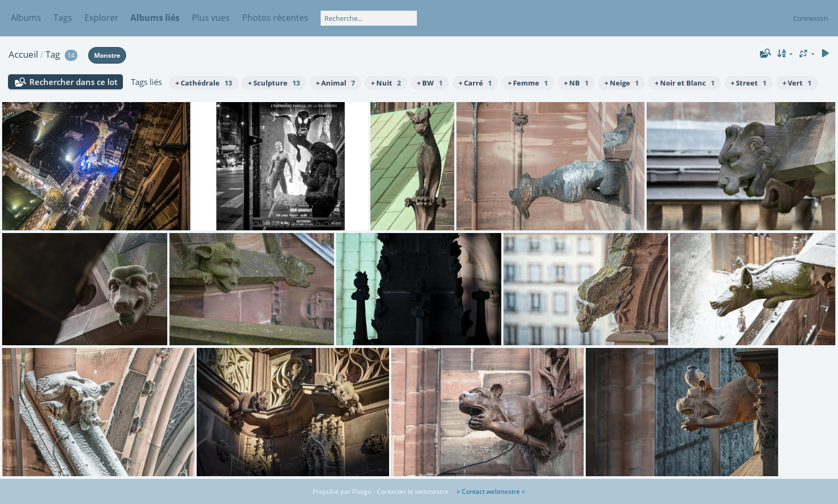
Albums (26, 18)
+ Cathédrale (204, 83)
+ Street (748, 83)
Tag (53, 54)
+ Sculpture (274, 83)
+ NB (576, 83)
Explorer (102, 18)
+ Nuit (386, 83)
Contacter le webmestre (413, 491)
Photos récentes (275, 18)
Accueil (23, 54)
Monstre (107, 55)
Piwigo (362, 491)
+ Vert (797, 83)
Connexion (810, 18)
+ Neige (622, 83)
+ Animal (335, 83)
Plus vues (211, 18)
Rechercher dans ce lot (73, 82)
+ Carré (475, 83)
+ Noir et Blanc (685, 83)
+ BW (430, 83)
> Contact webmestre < (488, 491)
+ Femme (528, 83)
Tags (63, 18)
